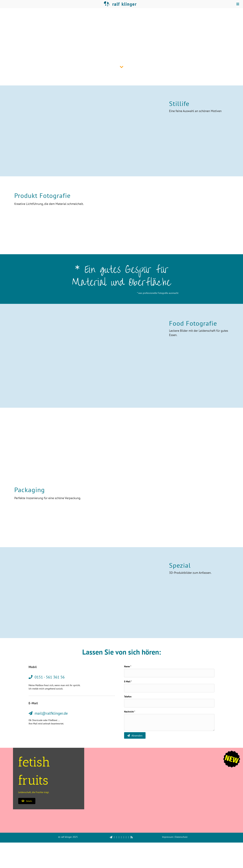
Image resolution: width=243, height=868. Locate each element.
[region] (121, 860)
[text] (169, 673)
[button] (27, 801)
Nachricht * (130, 712)
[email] (169, 688)
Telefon (128, 697)
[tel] (169, 703)
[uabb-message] (169, 722)
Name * (128, 666)
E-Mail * (128, 681)
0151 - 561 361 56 (125, 443)
